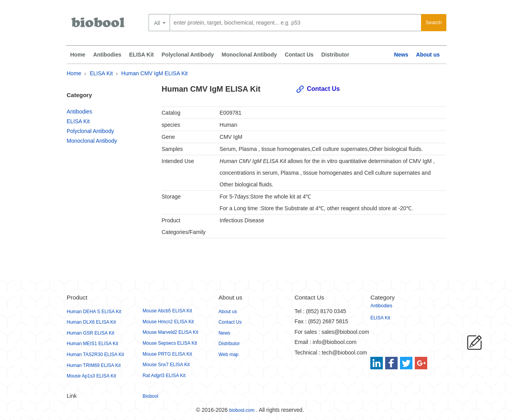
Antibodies (107, 55)
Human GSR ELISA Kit (90, 333)
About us (428, 55)
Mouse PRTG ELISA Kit (167, 354)
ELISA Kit (141, 55)
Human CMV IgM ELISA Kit (154, 73)
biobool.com (242, 410)
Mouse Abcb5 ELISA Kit (167, 311)
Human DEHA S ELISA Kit (94, 312)
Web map (229, 354)
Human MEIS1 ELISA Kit (92, 344)
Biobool (150, 396)
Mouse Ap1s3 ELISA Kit (91, 376)
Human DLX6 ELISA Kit (91, 322)
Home (78, 55)
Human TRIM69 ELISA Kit (94, 365)
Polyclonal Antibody (188, 55)
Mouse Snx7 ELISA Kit (166, 365)
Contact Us (299, 55)
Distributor (335, 55)
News (401, 55)
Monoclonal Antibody (249, 55)
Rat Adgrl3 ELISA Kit (164, 376)
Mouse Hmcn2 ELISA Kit (168, 322)
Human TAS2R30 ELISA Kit (95, 354)
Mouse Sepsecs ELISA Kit (170, 343)
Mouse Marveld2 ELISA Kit (171, 332)
